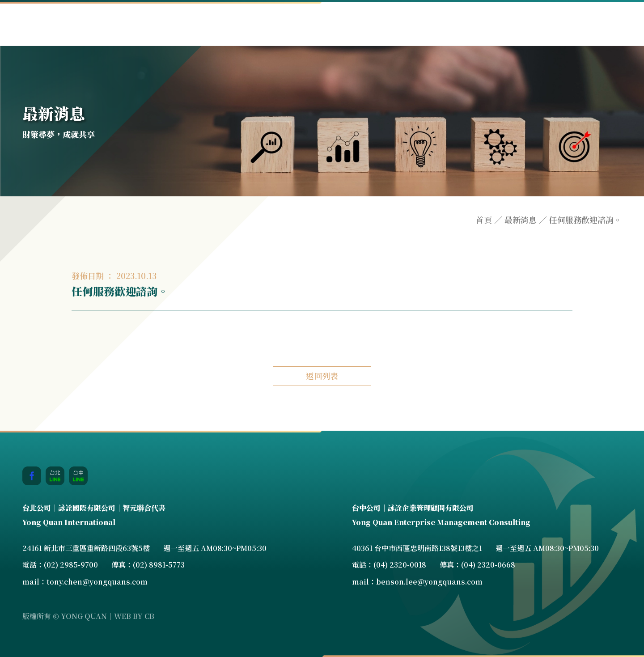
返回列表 (322, 376)
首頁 (484, 220)
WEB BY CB (134, 616)
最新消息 (521, 220)
